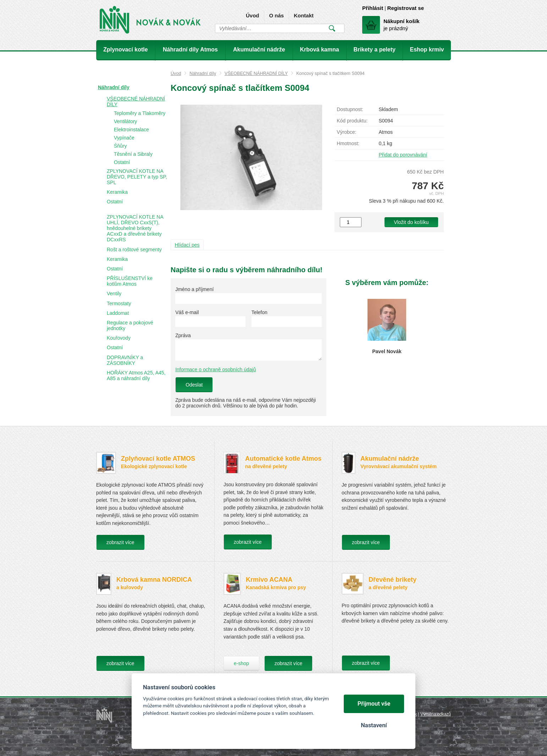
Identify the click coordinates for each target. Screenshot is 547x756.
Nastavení (374, 725)
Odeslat (194, 385)
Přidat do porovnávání (403, 155)
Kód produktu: (352, 121)
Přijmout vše (374, 704)
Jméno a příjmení (194, 289)
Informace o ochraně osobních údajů (216, 369)
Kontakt (304, 15)
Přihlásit (373, 8)
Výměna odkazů (436, 714)
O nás (276, 15)
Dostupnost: (350, 109)
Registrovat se (406, 8)
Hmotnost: (348, 143)
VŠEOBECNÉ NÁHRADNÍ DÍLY (256, 73)
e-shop (241, 663)
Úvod (253, 15)
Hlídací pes (187, 245)
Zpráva (183, 335)
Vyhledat (332, 28)
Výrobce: (346, 132)
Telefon (259, 312)
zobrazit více (120, 542)
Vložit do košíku (411, 222)
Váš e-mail (187, 312)
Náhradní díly (203, 73)
